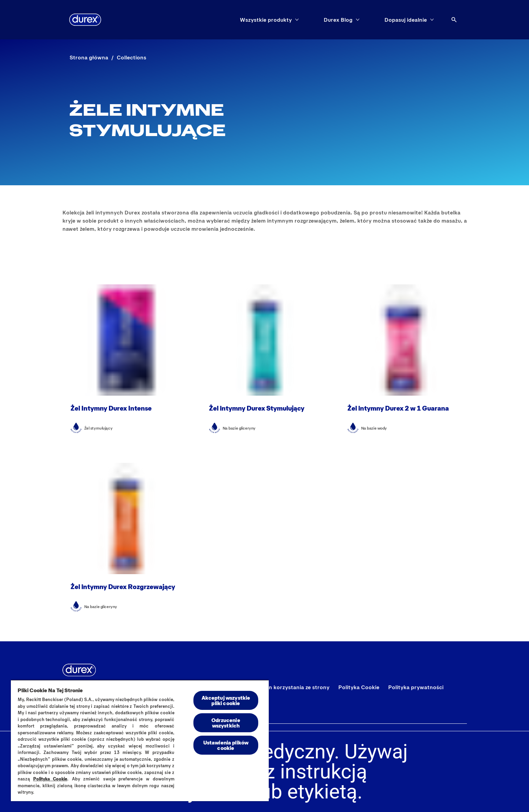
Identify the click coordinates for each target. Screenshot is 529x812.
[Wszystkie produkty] (266, 20)
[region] (140, 740)
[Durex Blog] (338, 20)
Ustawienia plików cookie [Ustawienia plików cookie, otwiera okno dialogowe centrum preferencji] (226, 745)
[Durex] (85, 20)
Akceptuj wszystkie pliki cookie (226, 700)
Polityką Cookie (50, 779)
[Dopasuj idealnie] (406, 20)
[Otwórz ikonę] (454, 20)
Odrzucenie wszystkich (226, 723)
